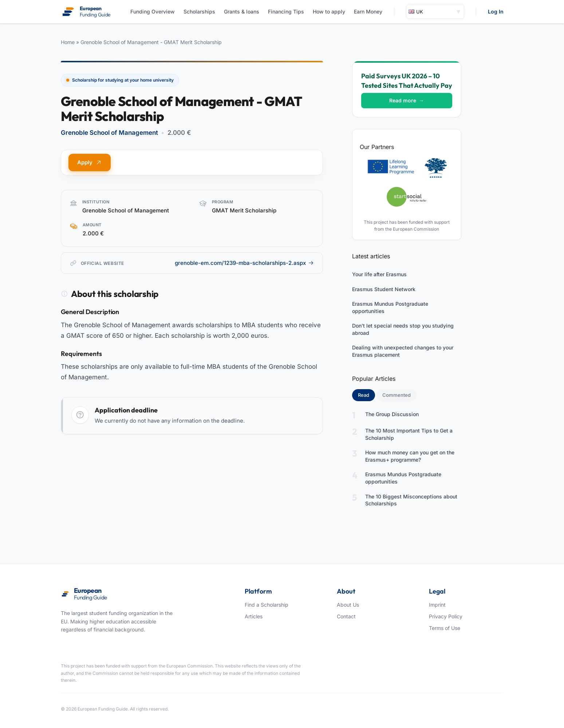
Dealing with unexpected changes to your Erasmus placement (403, 351)
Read (366, 395)
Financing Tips (286, 11)
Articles (254, 616)
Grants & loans (242, 11)
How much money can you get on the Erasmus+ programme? (410, 456)
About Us (348, 605)
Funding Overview (153, 11)
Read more (407, 100)
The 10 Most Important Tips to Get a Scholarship (409, 434)
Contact (346, 616)
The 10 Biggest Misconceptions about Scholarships (411, 500)
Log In (496, 11)
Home (68, 42)
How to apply (329, 11)
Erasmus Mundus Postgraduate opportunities (390, 307)
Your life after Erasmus (379, 274)
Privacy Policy (446, 616)
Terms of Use (445, 628)
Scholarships (199, 11)
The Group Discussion (392, 414)
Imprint (437, 605)
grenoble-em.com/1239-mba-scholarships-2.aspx (244, 263)
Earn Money (368, 11)
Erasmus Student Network (384, 289)
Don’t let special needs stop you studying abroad (403, 329)
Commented (397, 395)
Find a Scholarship (267, 605)
